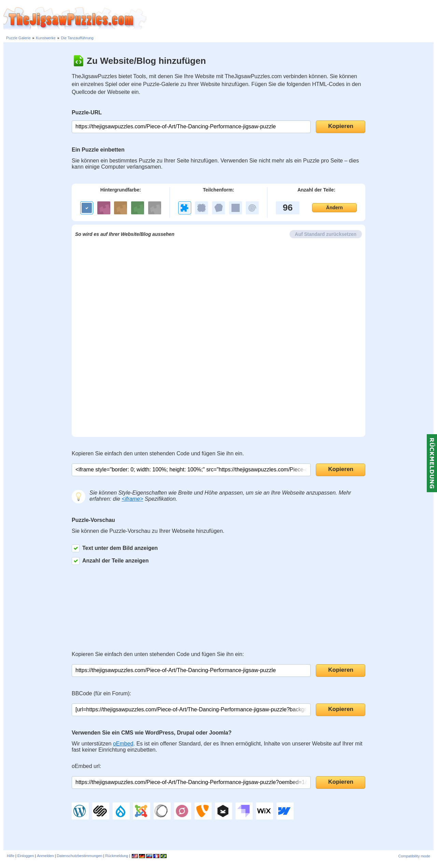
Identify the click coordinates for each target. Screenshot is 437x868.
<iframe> (132, 499)
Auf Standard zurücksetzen (326, 234)
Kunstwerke (46, 38)
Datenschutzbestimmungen (79, 856)
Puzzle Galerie (18, 38)
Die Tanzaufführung (77, 38)
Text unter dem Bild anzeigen (115, 548)
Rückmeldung (117, 856)
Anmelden (45, 856)
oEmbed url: (86, 766)
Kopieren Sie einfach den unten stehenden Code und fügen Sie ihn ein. (158, 453)
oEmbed (123, 744)
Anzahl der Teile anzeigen (110, 561)
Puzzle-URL (87, 112)
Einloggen (26, 856)
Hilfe (11, 856)
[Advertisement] (292, 19)
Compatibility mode (414, 856)
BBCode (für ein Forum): (101, 693)
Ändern (334, 208)
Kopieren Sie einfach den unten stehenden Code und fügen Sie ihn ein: (158, 654)
